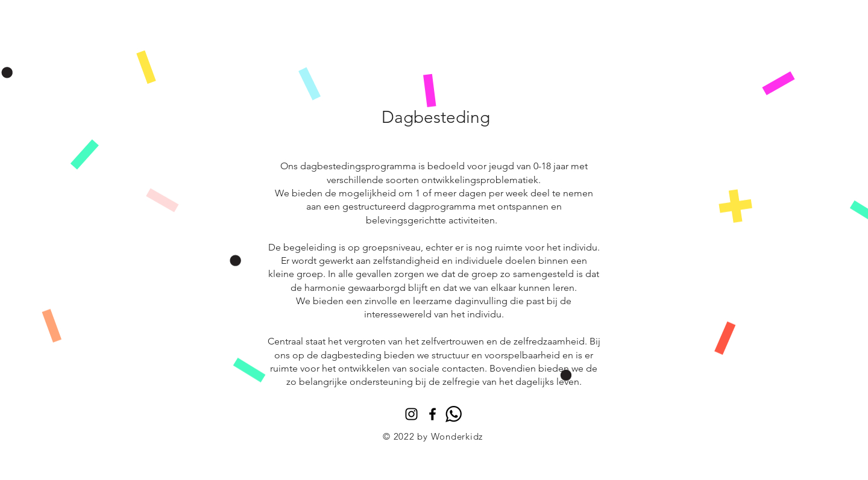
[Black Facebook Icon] (432, 414)
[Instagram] (411, 414)
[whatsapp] (454, 414)
